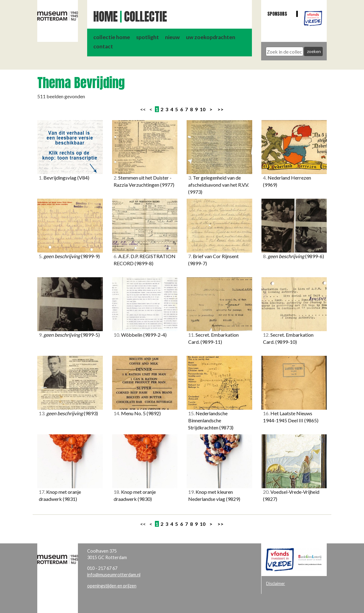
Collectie (146, 17)
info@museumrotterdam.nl (114, 575)
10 (203, 109)
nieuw (172, 37)
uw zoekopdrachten (211, 37)
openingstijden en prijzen (112, 586)
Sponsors (277, 14)
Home (105, 17)
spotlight (148, 37)
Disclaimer (275, 583)
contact (103, 46)
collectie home (112, 37)
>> (220, 109)
